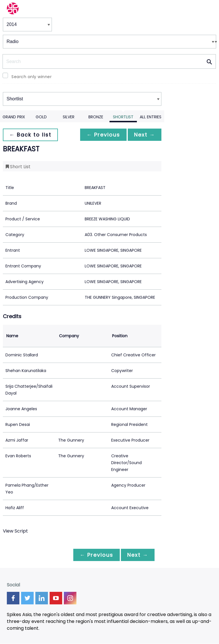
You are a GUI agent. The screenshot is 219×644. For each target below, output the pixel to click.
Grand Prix (14, 117)
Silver (69, 117)
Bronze (96, 117)
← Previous (102, 135)
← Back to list (31, 135)
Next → (144, 135)
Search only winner (32, 77)
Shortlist (123, 117)
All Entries (151, 117)
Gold (41, 117)
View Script (15, 531)
